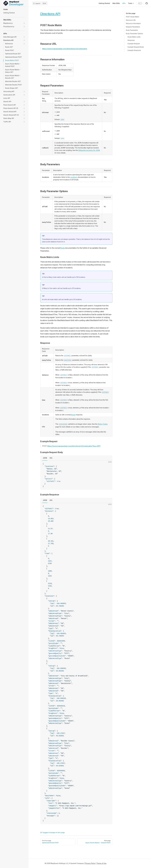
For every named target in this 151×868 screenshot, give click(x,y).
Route (62, 248)
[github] (147, 3)
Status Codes (103, 424)
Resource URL (131, 20)
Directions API (50, 14)
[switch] (140, 3)
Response (131, 40)
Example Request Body (136, 47)
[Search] (40, 3)
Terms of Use (102, 863)
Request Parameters (133, 27)
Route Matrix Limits (134, 37)
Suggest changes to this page (52, 832)
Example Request (134, 44)
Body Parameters (132, 30)
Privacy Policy (90, 863)
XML (51, 458)
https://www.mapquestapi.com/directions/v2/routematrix (65, 49)
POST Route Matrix (133, 17)
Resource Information (133, 23)
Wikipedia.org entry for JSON (89, 150)
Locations (74, 177)
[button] (14, 9)
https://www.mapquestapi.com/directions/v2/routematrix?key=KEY (74, 446)
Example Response (134, 50)
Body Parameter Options (134, 34)
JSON (45, 458)
